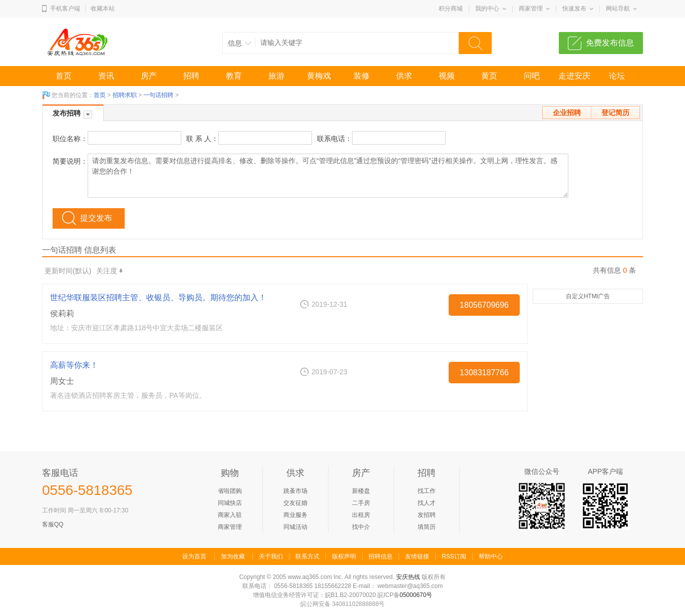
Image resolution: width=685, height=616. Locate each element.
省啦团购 (230, 491)
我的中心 (487, 9)
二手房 (361, 503)
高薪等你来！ (74, 365)
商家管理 (531, 9)
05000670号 (416, 595)
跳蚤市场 (295, 491)
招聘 (191, 76)
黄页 (489, 76)
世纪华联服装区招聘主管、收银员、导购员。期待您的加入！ (158, 297)
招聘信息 (381, 556)
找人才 (427, 503)
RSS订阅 (454, 556)
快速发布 (574, 9)
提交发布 (96, 218)
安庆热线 (408, 577)
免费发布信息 (610, 43)
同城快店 (230, 503)
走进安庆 (574, 76)
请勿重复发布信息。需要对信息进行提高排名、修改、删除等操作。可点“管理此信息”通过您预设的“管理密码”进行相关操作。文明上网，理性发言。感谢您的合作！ (328, 176)
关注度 (109, 271)
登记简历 (615, 113)
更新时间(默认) (68, 271)
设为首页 (194, 556)
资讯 (106, 76)
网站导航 (618, 9)
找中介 (361, 527)
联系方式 (307, 556)
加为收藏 (233, 556)
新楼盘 (361, 491)
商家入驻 (230, 515)
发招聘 (427, 515)
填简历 (427, 527)
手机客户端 (65, 9)
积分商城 (451, 9)
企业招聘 (567, 113)
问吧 (532, 76)
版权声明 (344, 556)
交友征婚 (295, 503)
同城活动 (295, 527)
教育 (234, 76)
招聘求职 (125, 95)
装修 (362, 76)
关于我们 (271, 556)
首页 (64, 76)
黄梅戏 (319, 76)
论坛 (617, 76)
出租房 (361, 515)
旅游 (276, 76)
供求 (404, 76)
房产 (149, 76)
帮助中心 (491, 556)
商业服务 (295, 515)
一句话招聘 (158, 95)
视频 (447, 76)
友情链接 (417, 556)
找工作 (427, 491)
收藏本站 (103, 9)
